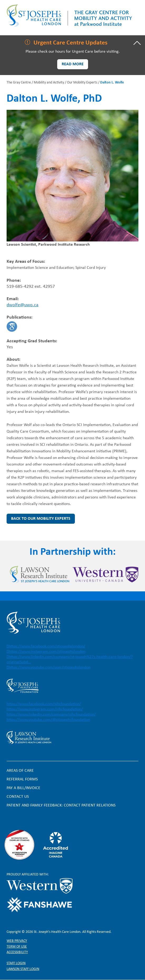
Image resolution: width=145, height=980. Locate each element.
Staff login (16, 963)
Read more (73, 64)
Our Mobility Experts (82, 83)
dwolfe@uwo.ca (23, 305)
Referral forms (22, 779)
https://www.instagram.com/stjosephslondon (47, 652)
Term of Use (17, 947)
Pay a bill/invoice (23, 788)
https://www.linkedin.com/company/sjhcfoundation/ (51, 715)
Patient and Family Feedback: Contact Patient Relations (61, 805)
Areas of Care (20, 771)
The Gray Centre (19, 83)
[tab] (72, 43)
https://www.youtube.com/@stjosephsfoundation (48, 720)
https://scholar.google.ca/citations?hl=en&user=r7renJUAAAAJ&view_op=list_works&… (12, 326)
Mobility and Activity (49, 83)
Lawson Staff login (23, 969)
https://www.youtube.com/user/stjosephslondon (50, 667)
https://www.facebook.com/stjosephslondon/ (47, 646)
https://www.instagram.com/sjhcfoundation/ (45, 709)
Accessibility (17, 952)
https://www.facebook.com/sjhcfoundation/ (44, 704)
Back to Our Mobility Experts (41, 519)
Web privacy (17, 941)
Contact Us (18, 797)
